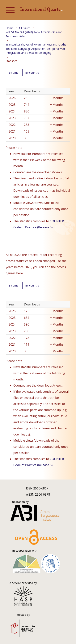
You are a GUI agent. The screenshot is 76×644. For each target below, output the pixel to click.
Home (10, 28)
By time (14, 73)
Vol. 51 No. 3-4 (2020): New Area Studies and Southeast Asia (34, 34)
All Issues (25, 28)
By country (32, 73)
